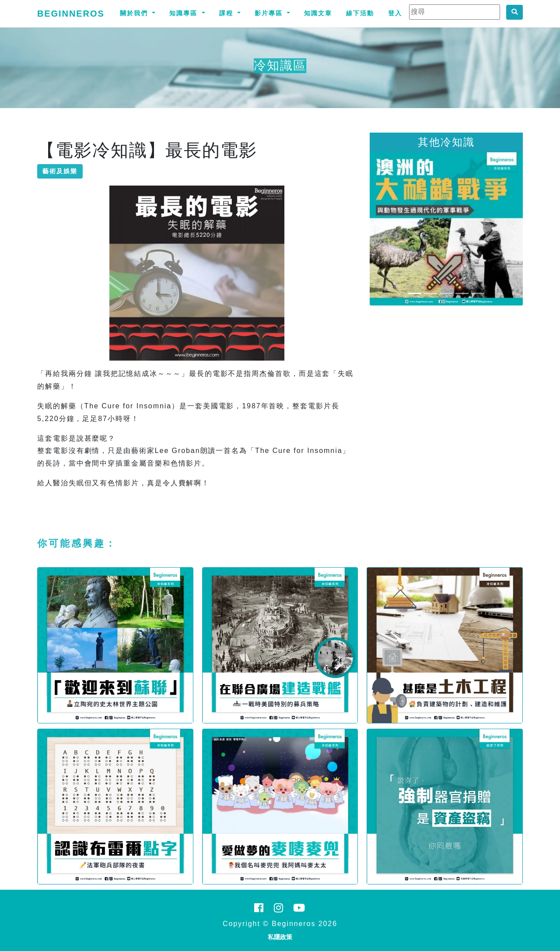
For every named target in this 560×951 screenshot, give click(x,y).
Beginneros (71, 14)
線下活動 (360, 13)
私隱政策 (280, 937)
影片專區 (270, 13)
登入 (395, 13)
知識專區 (185, 13)
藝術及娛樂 (60, 171)
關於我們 (135, 13)
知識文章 (318, 13)
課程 (227, 13)
